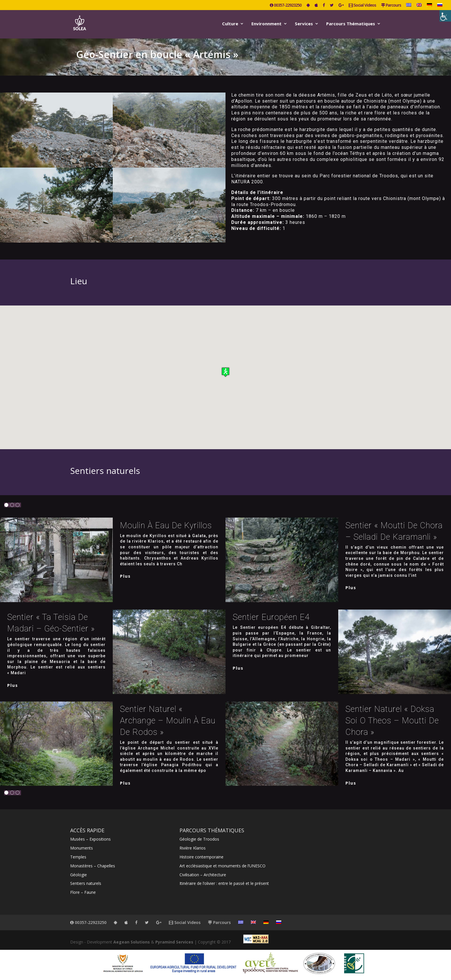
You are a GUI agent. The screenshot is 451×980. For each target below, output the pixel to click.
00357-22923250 (286, 5)
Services (304, 24)
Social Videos (362, 5)
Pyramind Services (174, 942)
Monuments (82, 848)
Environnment (266, 24)
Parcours (391, 5)
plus (125, 576)
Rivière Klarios (193, 848)
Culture (230, 24)
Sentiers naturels (86, 883)
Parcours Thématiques (351, 24)
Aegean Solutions (132, 942)
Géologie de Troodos (199, 839)
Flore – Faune (83, 892)
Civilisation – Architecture (203, 875)
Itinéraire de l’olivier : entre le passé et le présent (224, 883)
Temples (78, 857)
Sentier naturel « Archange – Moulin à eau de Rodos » (168, 720)
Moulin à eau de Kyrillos (166, 525)
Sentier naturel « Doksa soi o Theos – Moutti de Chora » (392, 720)
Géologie (79, 875)
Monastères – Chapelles (93, 866)
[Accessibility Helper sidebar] (445, 16)
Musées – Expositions (90, 839)
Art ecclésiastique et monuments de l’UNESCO (222, 866)
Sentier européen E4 (271, 617)
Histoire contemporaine (201, 857)
